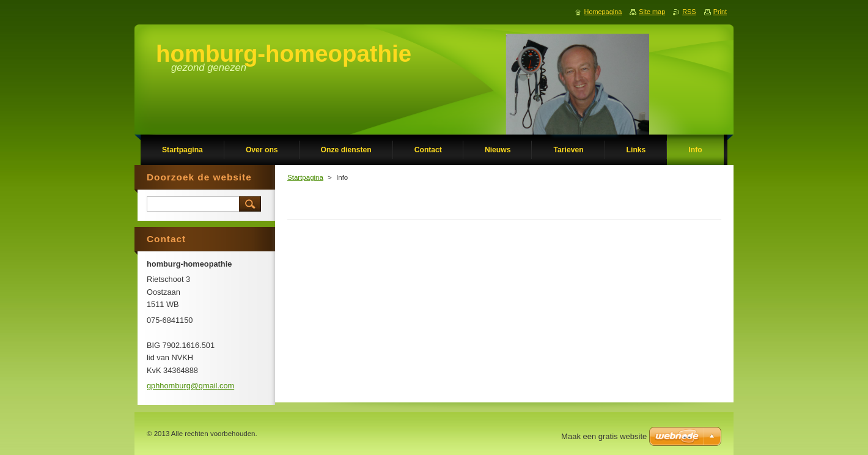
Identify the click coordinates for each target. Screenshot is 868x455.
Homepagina (603, 12)
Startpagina (305, 177)
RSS (689, 12)
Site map (652, 12)
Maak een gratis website (604, 436)
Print (720, 12)
